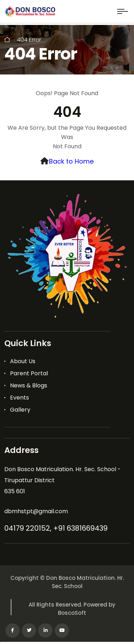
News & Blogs (29, 385)
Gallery (20, 410)
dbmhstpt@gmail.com (36, 511)
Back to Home (71, 161)
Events (19, 398)
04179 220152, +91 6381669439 (56, 528)
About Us (23, 361)
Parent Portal (29, 373)
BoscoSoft (72, 613)
